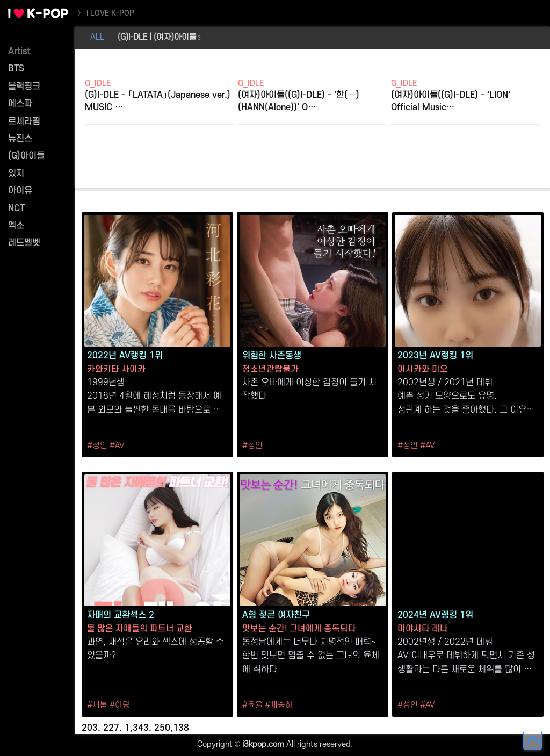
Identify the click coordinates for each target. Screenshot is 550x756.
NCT (16, 208)
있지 (16, 174)
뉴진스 (20, 139)
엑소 (16, 226)
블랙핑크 (24, 87)
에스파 (20, 104)
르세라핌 (24, 121)
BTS (16, 69)
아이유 (20, 191)
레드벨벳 (24, 243)
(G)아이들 (26, 156)
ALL (97, 37)
